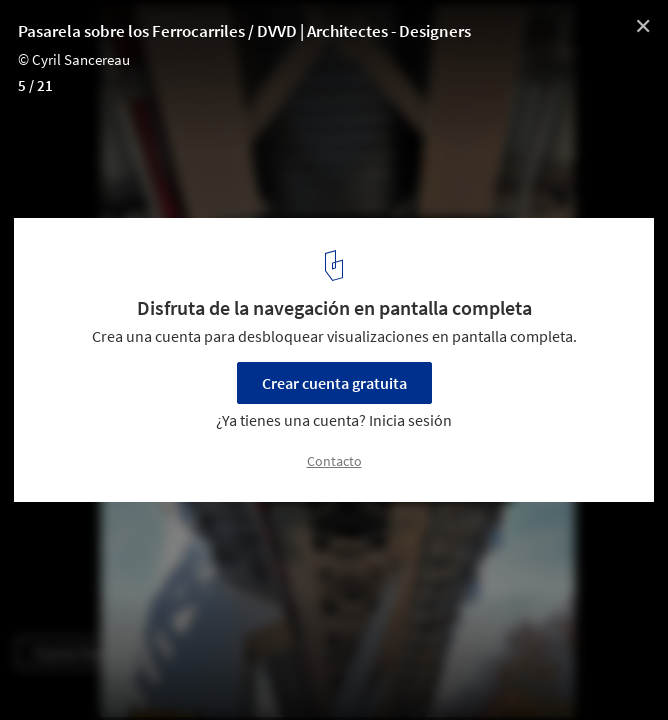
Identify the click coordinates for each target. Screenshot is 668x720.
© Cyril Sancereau (74, 59)
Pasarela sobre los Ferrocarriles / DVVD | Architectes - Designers (244, 31)
